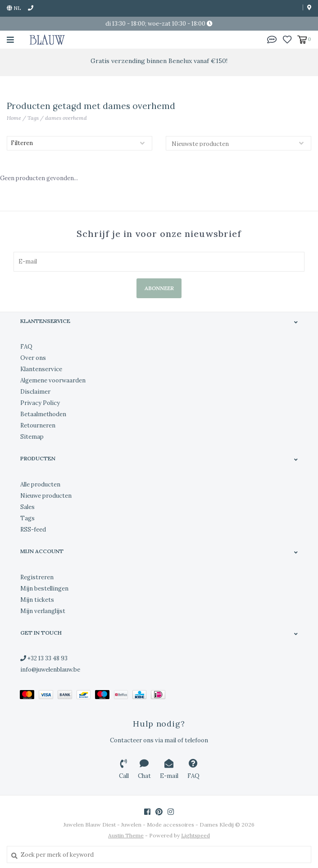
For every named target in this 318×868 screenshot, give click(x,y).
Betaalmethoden (43, 414)
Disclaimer (35, 392)
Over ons (33, 358)
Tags (33, 118)
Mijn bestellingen (44, 589)
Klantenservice (41, 369)
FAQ (26, 347)
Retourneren (38, 425)
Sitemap (32, 437)
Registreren (37, 577)
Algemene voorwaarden (53, 380)
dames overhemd (66, 118)
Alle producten (40, 484)
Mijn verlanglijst (43, 611)
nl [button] (14, 8)
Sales (27, 507)
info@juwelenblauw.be (50, 670)
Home (14, 118)
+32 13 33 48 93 (44, 658)
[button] (272, 39)
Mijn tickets (37, 600)
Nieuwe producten (46, 496)
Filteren (22, 143)
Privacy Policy (40, 403)
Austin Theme (126, 835)
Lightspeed (195, 835)
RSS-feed (33, 529)
